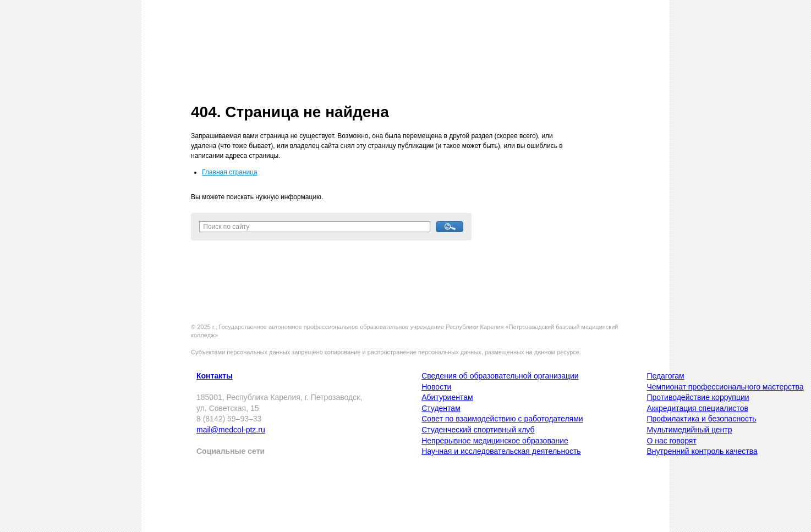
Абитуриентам (447, 397)
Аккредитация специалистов (697, 408)
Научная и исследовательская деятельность (501, 451)
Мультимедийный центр (689, 430)
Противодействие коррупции (698, 397)
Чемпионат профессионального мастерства (725, 387)
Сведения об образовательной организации (500, 376)
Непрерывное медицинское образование (495, 441)
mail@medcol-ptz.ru (231, 430)
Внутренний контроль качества (702, 451)
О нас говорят (671, 441)
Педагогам (665, 376)
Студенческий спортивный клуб (478, 430)
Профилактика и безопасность (701, 419)
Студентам (441, 408)
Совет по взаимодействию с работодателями (502, 419)
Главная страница (230, 172)
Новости (436, 387)
